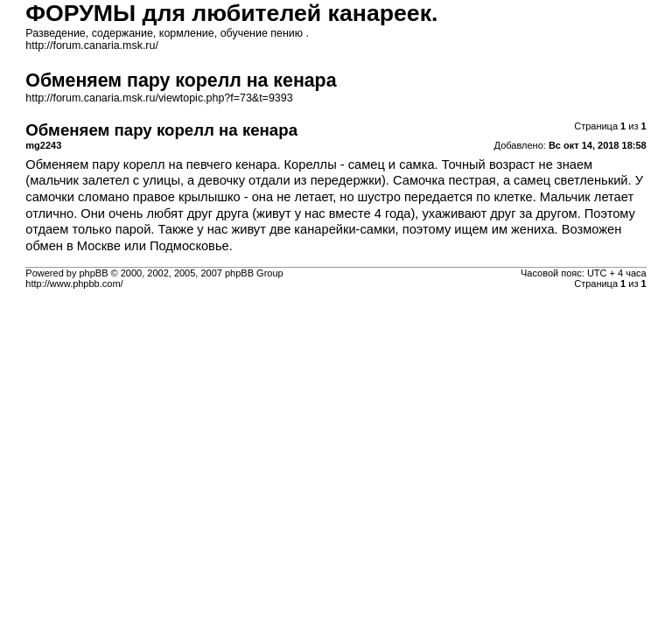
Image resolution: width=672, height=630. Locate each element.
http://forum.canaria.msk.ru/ (92, 45)
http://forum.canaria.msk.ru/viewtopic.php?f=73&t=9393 (159, 98)
